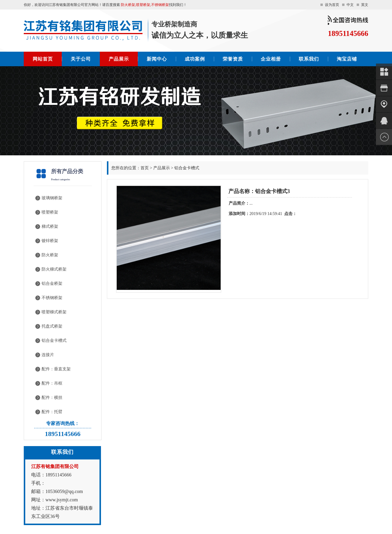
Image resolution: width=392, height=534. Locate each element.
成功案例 (195, 59)
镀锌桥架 (50, 241)
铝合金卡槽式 (54, 341)
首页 (145, 168)
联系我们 (309, 59)
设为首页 (332, 5)
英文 (365, 5)
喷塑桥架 (50, 212)
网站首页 (43, 59)
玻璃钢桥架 (52, 198)
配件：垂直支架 (56, 369)
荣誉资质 (233, 59)
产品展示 (119, 59)
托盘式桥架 (52, 326)
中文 (350, 5)
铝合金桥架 (52, 283)
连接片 (48, 355)
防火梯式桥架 (54, 269)
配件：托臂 (52, 412)
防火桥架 (50, 255)
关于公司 (81, 59)
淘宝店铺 (347, 59)
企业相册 (271, 59)
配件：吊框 (52, 383)
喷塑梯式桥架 (54, 312)
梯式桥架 (50, 226)
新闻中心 (157, 59)
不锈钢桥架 (52, 298)
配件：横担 (52, 398)
